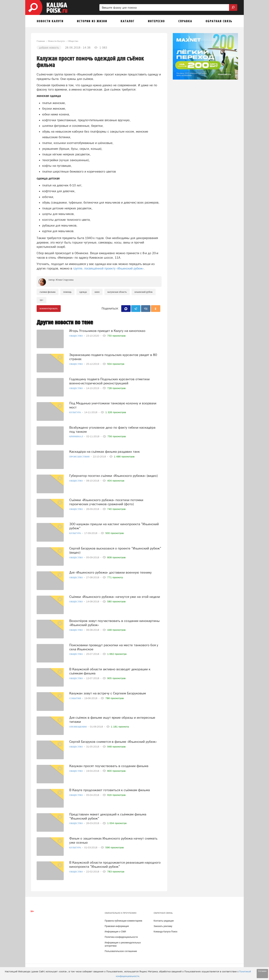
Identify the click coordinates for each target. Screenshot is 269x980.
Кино (97, 292)
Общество (76, 336)
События (75, 698)
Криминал (76, 436)
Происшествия (80, 457)
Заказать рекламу (163, 926)
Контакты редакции (164, 921)
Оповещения (78, 727)
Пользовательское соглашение (121, 951)
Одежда (83, 292)
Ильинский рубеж (143, 292)
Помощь (67, 292)
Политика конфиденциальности (121, 937)
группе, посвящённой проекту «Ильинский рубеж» (108, 268)
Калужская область (117, 292)
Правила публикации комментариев (123, 921)
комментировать (49, 308)
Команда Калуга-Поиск (165, 932)
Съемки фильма (48, 292)
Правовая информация (117, 926)
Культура (76, 412)
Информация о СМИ (115, 932)
